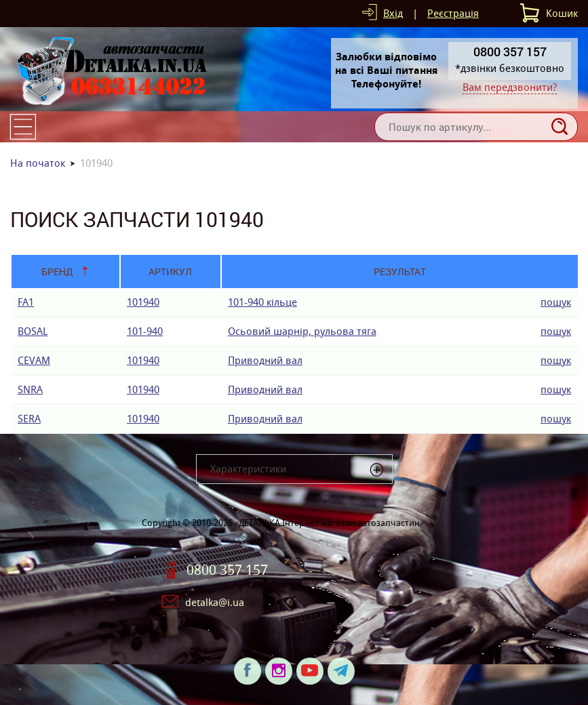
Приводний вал (265, 360)
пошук (556, 302)
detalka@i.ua (215, 602)
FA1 (26, 302)
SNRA (30, 389)
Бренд (57, 271)
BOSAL (33, 331)
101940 (143, 302)
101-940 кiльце (262, 302)
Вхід (393, 13)
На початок (38, 163)
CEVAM (34, 360)
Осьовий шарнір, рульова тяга (302, 331)
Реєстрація (453, 13)
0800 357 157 (227, 570)
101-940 (145, 331)
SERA (29, 419)
